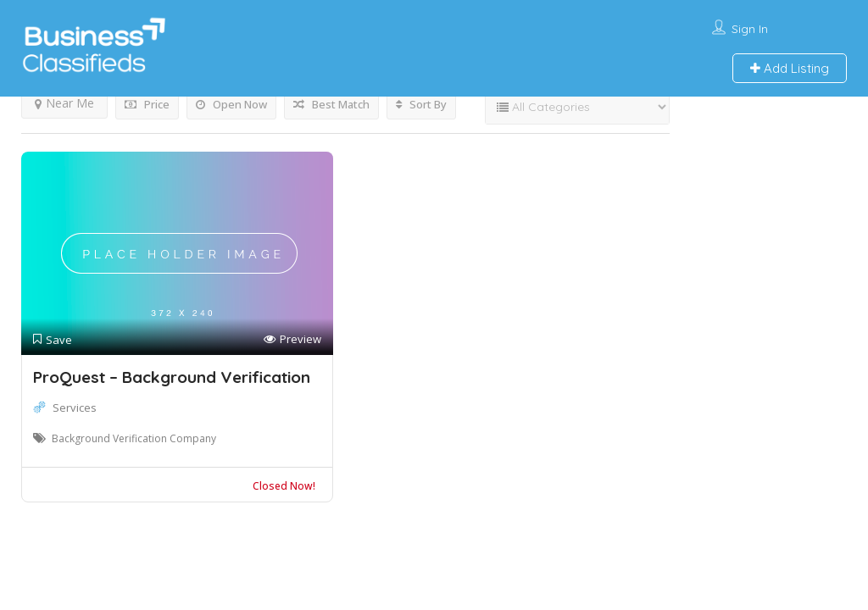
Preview (292, 339)
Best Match (331, 104)
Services (75, 408)
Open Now (231, 104)
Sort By (421, 104)
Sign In (750, 29)
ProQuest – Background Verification (172, 377)
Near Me (64, 103)
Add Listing (790, 68)
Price (147, 104)
